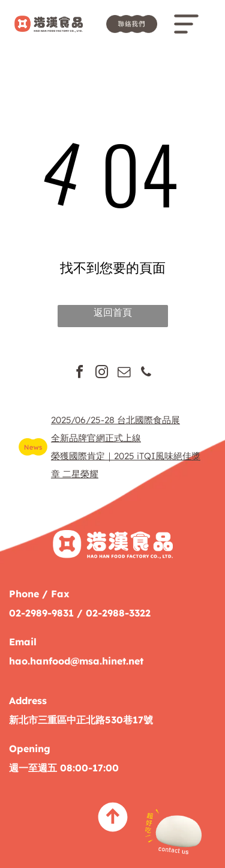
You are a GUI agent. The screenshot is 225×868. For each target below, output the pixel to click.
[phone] (146, 374)
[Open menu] (186, 24)
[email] (124, 374)
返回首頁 (113, 312)
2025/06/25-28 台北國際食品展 (115, 420)
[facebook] (79, 374)
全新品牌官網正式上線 (96, 438)
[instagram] (101, 374)
